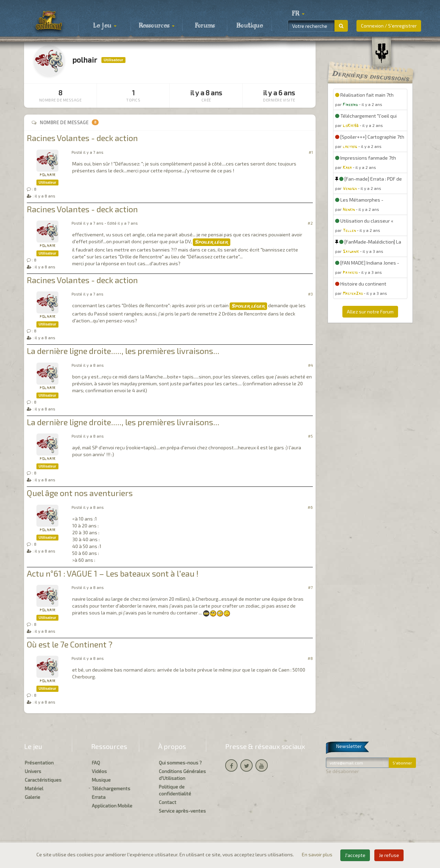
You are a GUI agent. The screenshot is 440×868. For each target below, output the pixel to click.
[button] (298, 14)
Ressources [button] (157, 26)
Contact (168, 802)
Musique (101, 780)
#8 (310, 658)
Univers (33, 771)
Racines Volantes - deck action (82, 138)
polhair (47, 175)
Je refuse (389, 855)
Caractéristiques (43, 780)
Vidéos (99, 771)
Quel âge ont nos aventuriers (80, 493)
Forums (205, 26)
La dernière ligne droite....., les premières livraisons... (123, 351)
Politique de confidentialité (175, 790)
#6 (310, 507)
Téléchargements (111, 788)
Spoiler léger (212, 242)
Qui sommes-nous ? (180, 763)
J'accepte (355, 855)
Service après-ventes (182, 811)
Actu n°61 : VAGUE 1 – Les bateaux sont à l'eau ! (113, 573)
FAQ (96, 763)
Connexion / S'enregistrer (389, 26)
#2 (310, 223)
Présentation (39, 763)
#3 (310, 294)
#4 (310, 365)
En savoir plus (318, 854)
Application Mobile (112, 806)
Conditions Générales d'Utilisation (182, 775)
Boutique (250, 26)
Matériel (34, 788)
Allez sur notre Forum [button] (370, 312)
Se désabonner (342, 771)
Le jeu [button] (105, 26)
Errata (99, 797)
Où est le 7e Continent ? (70, 644)
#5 (310, 436)
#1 (311, 152)
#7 (310, 587)
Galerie (32, 797)
